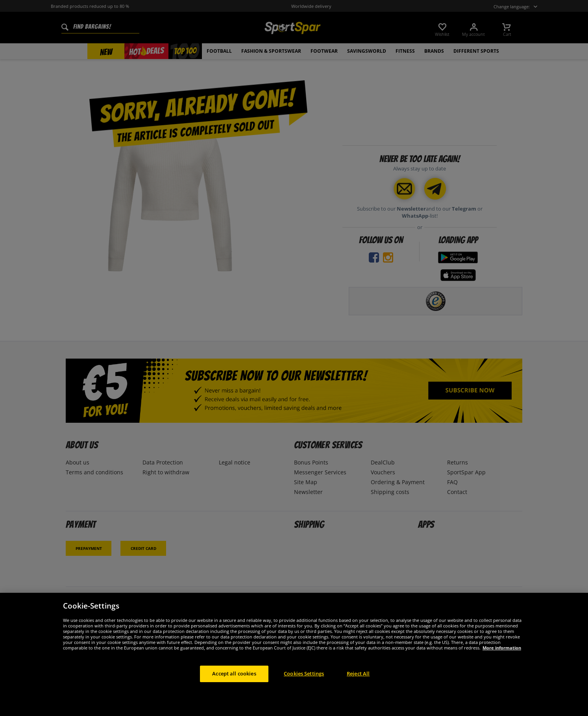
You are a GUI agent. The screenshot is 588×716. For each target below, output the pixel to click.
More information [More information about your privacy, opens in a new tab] (502, 648)
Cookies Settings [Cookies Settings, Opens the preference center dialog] (304, 673)
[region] (294, 654)
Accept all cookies (234, 673)
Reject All (358, 673)
